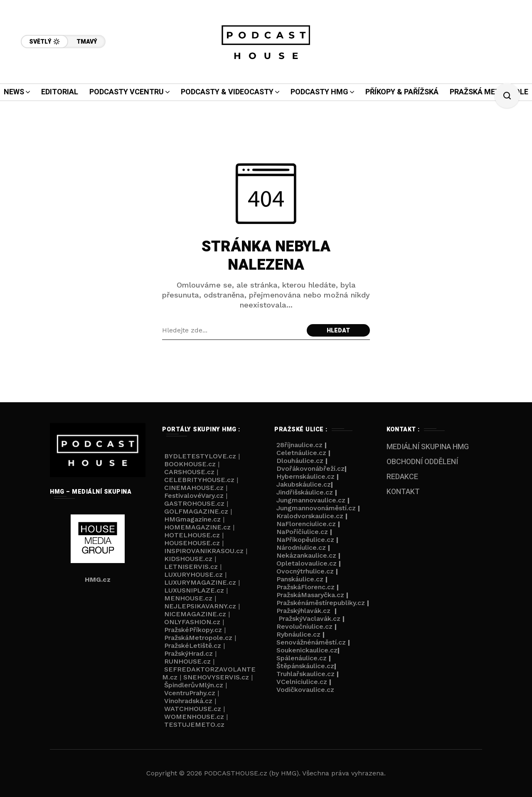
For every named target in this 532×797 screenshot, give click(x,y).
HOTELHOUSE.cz (192, 535)
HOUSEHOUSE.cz (192, 543)
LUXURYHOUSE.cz (193, 574)
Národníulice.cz (301, 547)
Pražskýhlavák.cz (303, 611)
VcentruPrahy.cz (190, 693)
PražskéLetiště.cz (193, 646)
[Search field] (232, 330)
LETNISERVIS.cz (191, 567)
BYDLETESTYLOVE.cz (199, 456)
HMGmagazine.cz (192, 519)
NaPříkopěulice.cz (305, 540)
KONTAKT (403, 492)
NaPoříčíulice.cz (302, 532)
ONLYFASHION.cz (192, 622)
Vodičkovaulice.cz (305, 690)
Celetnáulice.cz (301, 453)
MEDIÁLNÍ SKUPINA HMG (428, 447)
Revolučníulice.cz (304, 626)
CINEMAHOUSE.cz (194, 488)
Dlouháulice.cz (300, 461)
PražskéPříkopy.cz (193, 630)
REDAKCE (402, 477)
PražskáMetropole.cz (198, 638)
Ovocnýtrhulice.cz (305, 571)
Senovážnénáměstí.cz (311, 642)
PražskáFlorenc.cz (305, 587)
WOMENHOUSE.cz (194, 717)
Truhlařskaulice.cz (305, 674)
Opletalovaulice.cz (307, 563)
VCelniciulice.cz (302, 682)
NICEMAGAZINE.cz (195, 614)
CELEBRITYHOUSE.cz (199, 480)
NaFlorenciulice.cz (306, 524)
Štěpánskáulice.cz (305, 666)
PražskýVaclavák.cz (309, 619)
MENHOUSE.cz (188, 598)
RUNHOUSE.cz (187, 661)
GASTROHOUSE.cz (194, 503)
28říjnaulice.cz (298, 445)
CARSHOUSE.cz (189, 472)
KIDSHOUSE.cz (188, 559)
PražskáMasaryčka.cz (310, 595)
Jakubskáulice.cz (304, 484)
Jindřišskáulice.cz (305, 492)
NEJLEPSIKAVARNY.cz (200, 606)
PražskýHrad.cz (188, 653)
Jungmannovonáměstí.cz (316, 508)
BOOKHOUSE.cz (190, 464)
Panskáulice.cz (300, 579)
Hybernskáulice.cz (305, 476)
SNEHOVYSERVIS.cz (216, 677)
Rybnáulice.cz (298, 634)
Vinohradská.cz (188, 701)
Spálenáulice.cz (302, 658)
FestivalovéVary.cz (194, 496)
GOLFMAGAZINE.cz (196, 511)
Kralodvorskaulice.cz (310, 516)
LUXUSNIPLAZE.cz (194, 590)
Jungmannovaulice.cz (311, 500)
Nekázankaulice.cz (306, 555)
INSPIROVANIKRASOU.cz (204, 551)
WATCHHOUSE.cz (193, 709)
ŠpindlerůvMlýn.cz (194, 685)
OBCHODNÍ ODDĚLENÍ (422, 462)
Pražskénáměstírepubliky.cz (321, 603)
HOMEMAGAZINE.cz (197, 527)
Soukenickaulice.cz (307, 650)
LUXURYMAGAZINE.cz (200, 582)
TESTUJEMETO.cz (194, 724)
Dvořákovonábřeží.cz (310, 469)
